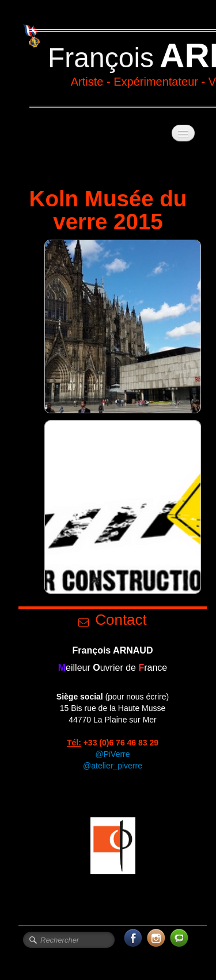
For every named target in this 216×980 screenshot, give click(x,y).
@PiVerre (112, 754)
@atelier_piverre (113, 766)
